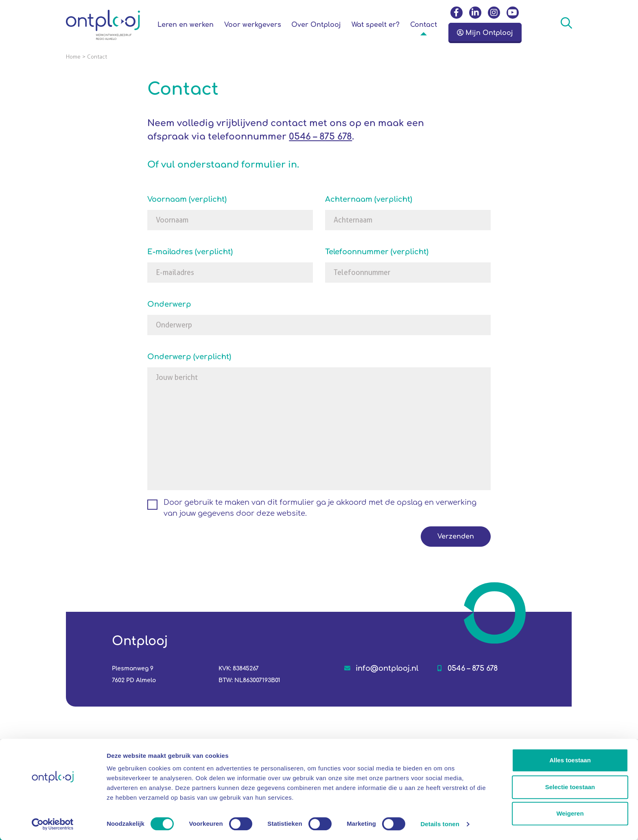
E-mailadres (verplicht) (190, 252)
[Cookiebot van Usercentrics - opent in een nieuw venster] (53, 824)
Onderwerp (169, 304)
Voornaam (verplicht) (187, 199)
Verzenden (456, 537)
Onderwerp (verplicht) (189, 357)
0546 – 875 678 (320, 137)
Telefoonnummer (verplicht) (377, 252)
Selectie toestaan (570, 787)
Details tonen (440, 824)
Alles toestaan (570, 760)
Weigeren (570, 813)
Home (73, 57)
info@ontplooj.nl (387, 668)
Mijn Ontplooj (485, 33)
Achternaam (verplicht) (369, 199)
